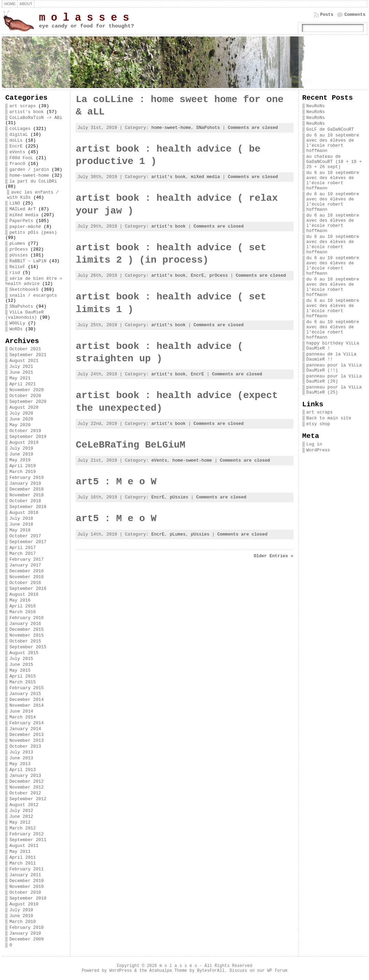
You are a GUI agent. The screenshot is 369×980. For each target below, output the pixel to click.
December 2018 (26, 489)
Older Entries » (273, 556)
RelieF (17, 267)
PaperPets (21, 221)
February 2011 (26, 869)
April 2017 (23, 548)
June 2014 (21, 711)
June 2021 (21, 372)
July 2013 (21, 752)
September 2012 (28, 799)
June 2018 (21, 524)
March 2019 (23, 472)
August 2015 (24, 653)
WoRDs (16, 329)
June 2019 (21, 454)
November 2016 (26, 577)
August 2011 (24, 846)
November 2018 (26, 495)
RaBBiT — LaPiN (28, 261)
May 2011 (20, 852)
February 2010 (26, 928)
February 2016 (26, 618)
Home (10, 4)
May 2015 (20, 670)
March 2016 (23, 612)
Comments (355, 15)
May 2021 (20, 378)
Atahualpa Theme (168, 971)
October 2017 (25, 536)
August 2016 (24, 594)
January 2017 (25, 565)
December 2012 (26, 781)
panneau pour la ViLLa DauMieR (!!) (334, 368)
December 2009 (26, 939)
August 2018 (24, 513)
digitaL (19, 135)
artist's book (26, 112)
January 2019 (25, 483)
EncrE (16, 146)
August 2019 (24, 443)
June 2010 (21, 916)
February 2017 (26, 559)
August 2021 (24, 361)
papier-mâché (25, 227)
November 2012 (26, 787)
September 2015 (28, 647)
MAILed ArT (23, 209)
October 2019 (25, 431)
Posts (327, 15)
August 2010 (24, 904)
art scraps (23, 106)
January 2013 (25, 776)
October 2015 (25, 641)
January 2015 (25, 694)
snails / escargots (33, 295)
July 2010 (21, 910)
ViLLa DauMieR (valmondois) (24, 315)
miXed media (24, 215)
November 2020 (26, 390)
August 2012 (24, 805)
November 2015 (26, 635)
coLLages (20, 129)
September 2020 (28, 402)
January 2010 (25, 933)
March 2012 (23, 828)
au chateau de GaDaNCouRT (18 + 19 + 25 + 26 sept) (334, 162)
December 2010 (26, 881)
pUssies (19, 255)
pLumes (17, 244)
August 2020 (24, 408)
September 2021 (28, 355)
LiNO (15, 203)
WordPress (318, 450)
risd (15, 273)
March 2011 (23, 863)
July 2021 (21, 367)
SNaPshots (21, 306)
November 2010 (26, 887)
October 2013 (25, 746)
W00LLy (17, 323)
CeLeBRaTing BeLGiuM (130, 445)
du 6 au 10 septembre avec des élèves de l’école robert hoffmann (333, 143)
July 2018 (21, 519)
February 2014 (26, 723)
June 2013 (21, 758)
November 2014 (26, 706)
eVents (17, 152)
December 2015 (26, 630)
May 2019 (20, 460)
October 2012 (25, 793)
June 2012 (21, 817)
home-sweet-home (29, 175)
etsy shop (318, 424)
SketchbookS (24, 290)
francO (17, 164)
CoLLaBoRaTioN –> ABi (36, 118)
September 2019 (28, 437)
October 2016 (25, 583)
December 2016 (26, 571)
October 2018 (25, 501)
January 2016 (25, 624)
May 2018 (20, 530)
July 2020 (21, 413)
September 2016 (28, 589)
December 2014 (26, 700)
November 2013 (26, 741)
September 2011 (28, 840)
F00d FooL (21, 158)
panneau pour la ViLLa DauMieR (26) (334, 379)
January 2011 (25, 875)
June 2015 (21, 665)
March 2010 (23, 922)
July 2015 (21, 659)
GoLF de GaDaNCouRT (330, 129)
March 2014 (23, 717)
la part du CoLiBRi (33, 181)
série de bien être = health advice (34, 281)
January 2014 (25, 729)
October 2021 (25, 349)
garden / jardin (29, 170)
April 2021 (23, 384)
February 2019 (26, 478)
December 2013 (26, 735)
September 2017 (28, 542)
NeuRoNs (316, 106)
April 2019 (23, 466)
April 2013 (23, 770)
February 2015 (26, 688)
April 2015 (23, 676)
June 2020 (21, 419)
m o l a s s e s (84, 18)
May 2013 (20, 764)
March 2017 (23, 554)
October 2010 (25, 893)
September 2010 (28, 898)
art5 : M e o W (116, 482)
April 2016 (23, 606)
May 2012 (20, 822)
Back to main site (329, 418)
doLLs (16, 140)
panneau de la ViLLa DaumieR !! (332, 357)
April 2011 (23, 857)
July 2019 (21, 448)
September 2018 (28, 507)
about (26, 4)
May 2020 (20, 425)
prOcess (19, 249)
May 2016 (20, 600)
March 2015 (23, 682)
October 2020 (25, 396)
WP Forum (277, 971)
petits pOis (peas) (33, 233)
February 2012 (26, 834)
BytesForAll (211, 971)
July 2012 (21, 811)
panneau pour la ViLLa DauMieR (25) (334, 390)
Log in (314, 444)
